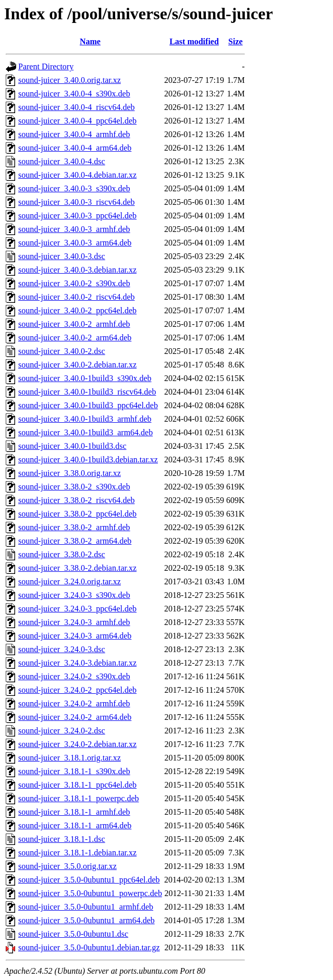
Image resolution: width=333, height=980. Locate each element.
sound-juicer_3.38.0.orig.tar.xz (70, 473)
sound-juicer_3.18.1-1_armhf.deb (74, 812)
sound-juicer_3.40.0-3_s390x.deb (74, 188)
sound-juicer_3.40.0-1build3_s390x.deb (85, 378)
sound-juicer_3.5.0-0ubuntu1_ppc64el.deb (89, 880)
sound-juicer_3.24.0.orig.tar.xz (70, 581)
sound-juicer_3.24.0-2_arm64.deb (75, 717)
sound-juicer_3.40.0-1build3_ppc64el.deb (88, 405)
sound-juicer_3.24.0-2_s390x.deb (74, 676)
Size (236, 41)
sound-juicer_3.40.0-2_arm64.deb (75, 338)
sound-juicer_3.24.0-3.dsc (62, 649)
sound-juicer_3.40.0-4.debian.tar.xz (77, 175)
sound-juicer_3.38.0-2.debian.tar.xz (77, 568)
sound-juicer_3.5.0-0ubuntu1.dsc (73, 934)
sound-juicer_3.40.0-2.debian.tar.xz (77, 365)
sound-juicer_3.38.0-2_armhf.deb (74, 527)
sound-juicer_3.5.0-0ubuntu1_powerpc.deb (90, 893)
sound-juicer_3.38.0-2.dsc (62, 554)
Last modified (194, 41)
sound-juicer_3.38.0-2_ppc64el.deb (77, 514)
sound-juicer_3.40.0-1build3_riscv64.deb (87, 392)
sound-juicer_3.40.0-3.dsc (62, 256)
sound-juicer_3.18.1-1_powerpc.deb (79, 798)
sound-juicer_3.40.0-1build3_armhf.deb (85, 419)
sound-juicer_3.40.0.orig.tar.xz (70, 80)
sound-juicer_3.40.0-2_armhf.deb (74, 324)
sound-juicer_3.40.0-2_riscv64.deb (77, 297)
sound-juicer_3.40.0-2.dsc (62, 351)
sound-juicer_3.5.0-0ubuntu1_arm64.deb (87, 920)
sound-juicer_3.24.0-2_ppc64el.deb (77, 690)
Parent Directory (46, 66)
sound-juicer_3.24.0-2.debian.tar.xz (77, 744)
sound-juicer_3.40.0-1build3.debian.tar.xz (88, 460)
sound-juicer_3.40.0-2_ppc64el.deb (77, 310)
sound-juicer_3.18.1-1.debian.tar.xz (77, 853)
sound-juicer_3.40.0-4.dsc (62, 161)
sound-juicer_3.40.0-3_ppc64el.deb (77, 216)
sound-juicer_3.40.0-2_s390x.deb (74, 283)
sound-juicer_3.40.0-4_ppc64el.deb (77, 121)
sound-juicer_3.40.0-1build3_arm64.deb (85, 432)
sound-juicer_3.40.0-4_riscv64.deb (77, 107)
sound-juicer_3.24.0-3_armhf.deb (74, 622)
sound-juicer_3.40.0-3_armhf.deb (74, 229)
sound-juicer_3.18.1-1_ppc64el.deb (77, 785)
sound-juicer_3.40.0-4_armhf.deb (74, 134)
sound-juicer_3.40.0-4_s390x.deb (74, 94)
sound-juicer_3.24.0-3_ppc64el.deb (77, 609)
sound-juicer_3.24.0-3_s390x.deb (74, 595)
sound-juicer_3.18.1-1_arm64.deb (75, 825)
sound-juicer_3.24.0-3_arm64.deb (75, 636)
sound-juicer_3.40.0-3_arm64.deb (75, 243)
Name (90, 41)
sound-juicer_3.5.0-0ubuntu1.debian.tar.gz (89, 947)
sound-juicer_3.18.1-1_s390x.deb (74, 771)
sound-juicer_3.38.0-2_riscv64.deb (77, 500)
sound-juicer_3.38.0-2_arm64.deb (75, 541)
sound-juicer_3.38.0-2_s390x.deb (74, 487)
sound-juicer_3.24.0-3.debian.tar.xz (77, 663)
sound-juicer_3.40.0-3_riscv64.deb (77, 202)
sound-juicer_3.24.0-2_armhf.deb (74, 703)
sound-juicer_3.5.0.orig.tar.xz (67, 866)
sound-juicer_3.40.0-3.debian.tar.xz (77, 270)
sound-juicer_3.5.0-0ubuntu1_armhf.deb (86, 907)
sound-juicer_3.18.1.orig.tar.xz (70, 758)
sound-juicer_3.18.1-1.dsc (62, 839)
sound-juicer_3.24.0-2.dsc (62, 731)
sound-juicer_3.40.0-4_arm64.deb (75, 148)
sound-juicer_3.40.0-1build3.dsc (72, 446)
